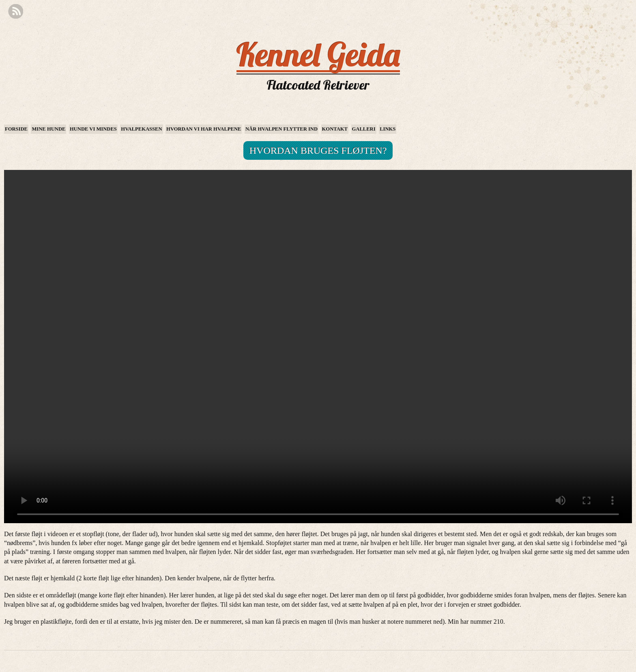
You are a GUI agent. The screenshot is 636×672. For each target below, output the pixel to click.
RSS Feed (16, 12)
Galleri (364, 129)
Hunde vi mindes (93, 129)
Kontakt (335, 129)
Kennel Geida (318, 54)
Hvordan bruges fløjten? (318, 150)
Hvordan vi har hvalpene (204, 129)
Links (388, 129)
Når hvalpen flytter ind (281, 129)
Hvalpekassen (141, 129)
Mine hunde (48, 129)
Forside (16, 129)
